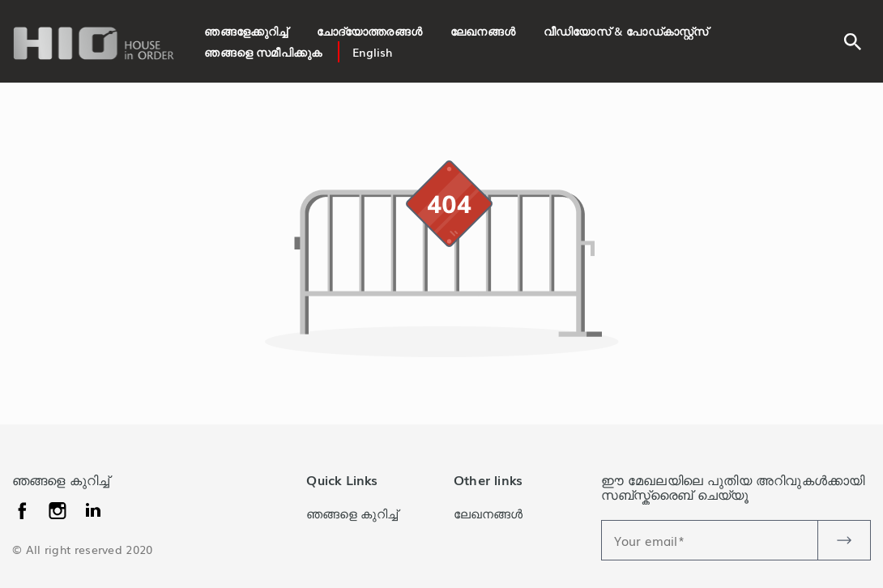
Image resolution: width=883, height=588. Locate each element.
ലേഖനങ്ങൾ (483, 31)
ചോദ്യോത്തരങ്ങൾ (369, 31)
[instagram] (93, 508)
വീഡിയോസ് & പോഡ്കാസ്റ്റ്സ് (626, 31)
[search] (853, 39)
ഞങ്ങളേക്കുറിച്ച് (246, 31)
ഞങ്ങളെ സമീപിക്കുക (263, 52)
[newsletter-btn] (844, 540)
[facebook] (24, 508)
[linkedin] (60, 508)
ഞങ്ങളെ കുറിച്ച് (352, 513)
